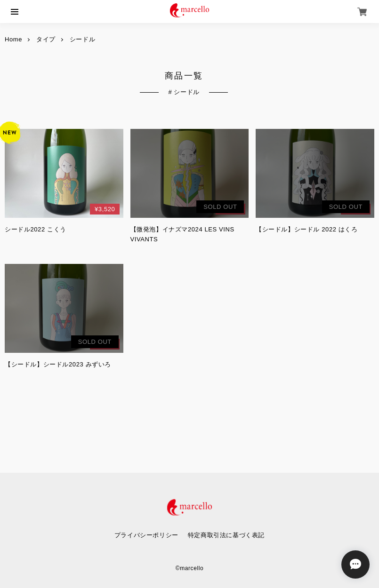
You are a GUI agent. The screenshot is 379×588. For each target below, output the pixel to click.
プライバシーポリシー (146, 535)
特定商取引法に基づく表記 (226, 535)
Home (13, 40)
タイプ (46, 40)
